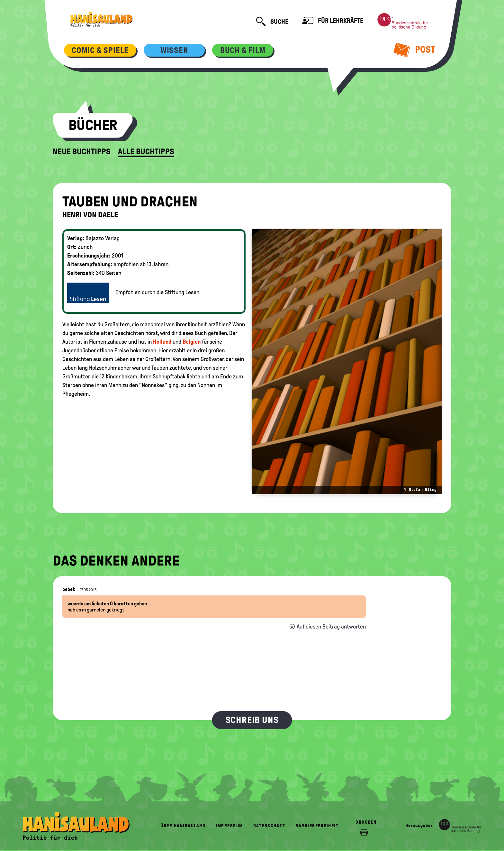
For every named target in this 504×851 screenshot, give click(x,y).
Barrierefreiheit (317, 826)
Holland (162, 342)
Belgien (192, 342)
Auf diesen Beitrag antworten (331, 627)
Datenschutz (269, 826)
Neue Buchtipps (82, 152)
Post (414, 50)
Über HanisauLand (183, 826)
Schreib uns (252, 720)
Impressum (229, 826)
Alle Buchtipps (146, 152)
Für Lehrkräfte (333, 21)
